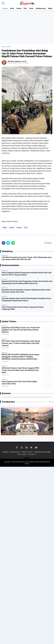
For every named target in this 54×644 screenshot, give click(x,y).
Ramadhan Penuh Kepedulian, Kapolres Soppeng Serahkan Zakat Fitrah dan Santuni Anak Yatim (26, 291)
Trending (5, 8)
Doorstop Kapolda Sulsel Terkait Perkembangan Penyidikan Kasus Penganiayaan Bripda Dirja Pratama (26, 300)
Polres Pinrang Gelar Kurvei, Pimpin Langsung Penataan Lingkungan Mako (23, 308)
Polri (25, 8)
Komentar (48, 243)
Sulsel (31, 8)
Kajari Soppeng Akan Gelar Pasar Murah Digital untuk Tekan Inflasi (19, 383)
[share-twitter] (8, 243)
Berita (12, 8)
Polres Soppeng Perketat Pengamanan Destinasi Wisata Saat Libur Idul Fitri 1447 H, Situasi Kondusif (27, 274)
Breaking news (41, 8)
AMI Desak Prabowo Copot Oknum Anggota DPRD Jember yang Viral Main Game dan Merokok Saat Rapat (20, 370)
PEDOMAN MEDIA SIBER (42, 452)
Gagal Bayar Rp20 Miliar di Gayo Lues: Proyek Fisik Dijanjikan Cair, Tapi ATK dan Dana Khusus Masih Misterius (21, 330)
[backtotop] (27, 459)
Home (4, 47)
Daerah (19, 8)
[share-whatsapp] (13, 243)
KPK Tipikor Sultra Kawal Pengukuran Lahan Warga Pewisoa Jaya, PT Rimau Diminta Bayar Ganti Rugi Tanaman (21, 343)
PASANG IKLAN (15, 452)
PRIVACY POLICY (27, 452)
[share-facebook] (4, 243)
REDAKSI (5, 452)
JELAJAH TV (32, 454)
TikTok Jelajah (22, 454)
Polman (19, 228)
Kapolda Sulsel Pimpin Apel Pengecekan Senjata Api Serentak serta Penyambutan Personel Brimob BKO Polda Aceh (27, 282)
